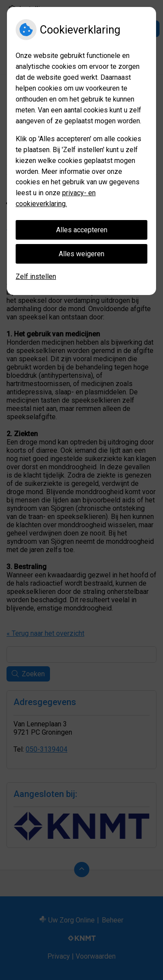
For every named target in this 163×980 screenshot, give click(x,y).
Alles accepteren (82, 230)
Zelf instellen (36, 276)
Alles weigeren (81, 254)
